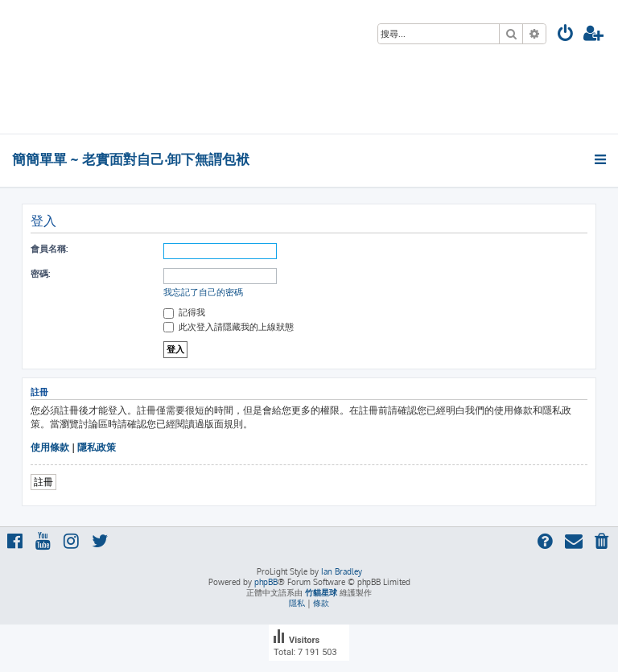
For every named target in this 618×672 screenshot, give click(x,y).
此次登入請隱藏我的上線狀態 (229, 327)
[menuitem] (566, 35)
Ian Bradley (342, 571)
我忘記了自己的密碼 (203, 292)
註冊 (43, 482)
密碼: (40, 274)
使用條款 (50, 447)
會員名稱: (49, 249)
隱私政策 (97, 447)
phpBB (266, 582)
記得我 (184, 312)
